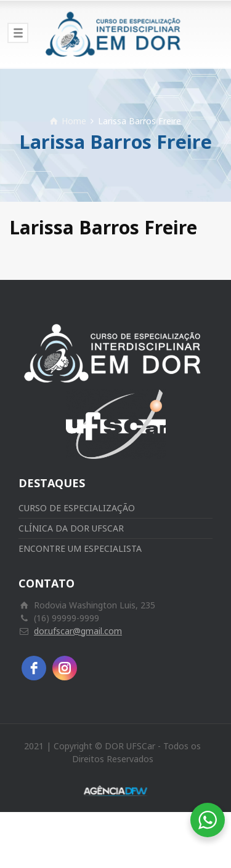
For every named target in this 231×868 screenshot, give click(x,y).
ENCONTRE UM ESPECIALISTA (80, 548)
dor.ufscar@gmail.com (78, 631)
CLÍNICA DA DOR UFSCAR (71, 528)
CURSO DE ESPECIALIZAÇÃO (77, 508)
